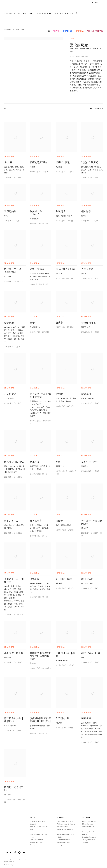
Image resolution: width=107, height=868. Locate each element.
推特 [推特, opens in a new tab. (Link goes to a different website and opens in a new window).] (11, 853)
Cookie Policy (17, 859)
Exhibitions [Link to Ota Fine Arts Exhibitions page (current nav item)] (20, 14)
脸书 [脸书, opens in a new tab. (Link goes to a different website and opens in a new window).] (15, 853)
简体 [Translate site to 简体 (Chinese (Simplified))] (97, 2)
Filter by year (96, 108)
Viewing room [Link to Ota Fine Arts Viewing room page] (44, 14)
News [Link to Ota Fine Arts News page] (31, 14)
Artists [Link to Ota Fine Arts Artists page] (8, 14)
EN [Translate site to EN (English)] (92, 3)
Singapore (67, 31)
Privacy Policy (8, 859)
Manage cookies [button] (26, 859)
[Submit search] (77, 13)
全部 (48, 31)
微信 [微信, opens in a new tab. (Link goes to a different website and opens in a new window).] (24, 853)
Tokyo (56, 31)
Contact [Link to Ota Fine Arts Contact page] (70, 14)
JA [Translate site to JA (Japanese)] (102, 3)
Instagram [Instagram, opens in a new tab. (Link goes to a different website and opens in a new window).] (19, 853)
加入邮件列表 (7, 853)
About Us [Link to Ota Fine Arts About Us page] (58, 14)
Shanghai (79, 31)
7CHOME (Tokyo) (95, 31)
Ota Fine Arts (15, 10)
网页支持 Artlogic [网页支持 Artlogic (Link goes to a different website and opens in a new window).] (9, 865)
